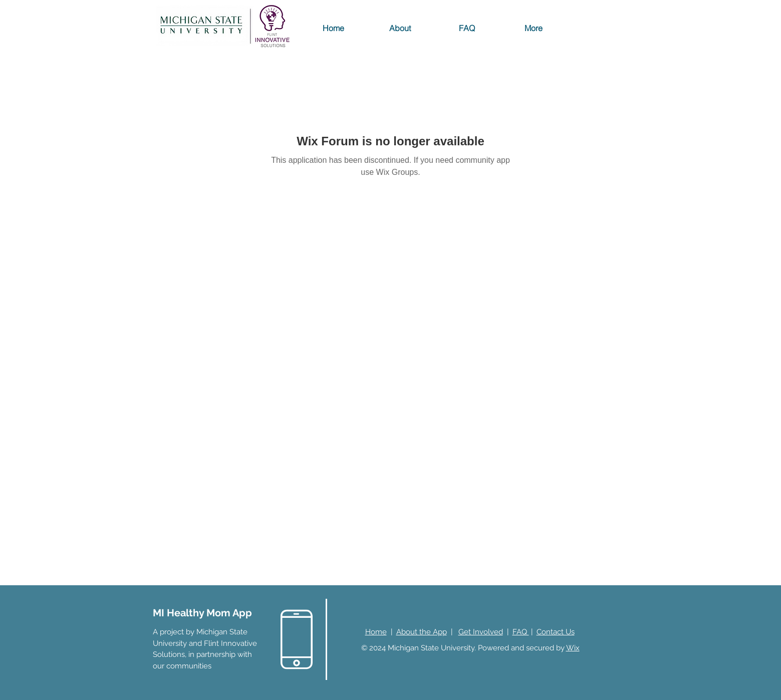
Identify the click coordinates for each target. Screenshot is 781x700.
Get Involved (481, 632)
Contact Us (556, 632)
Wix (573, 648)
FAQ (521, 632)
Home (376, 632)
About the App (422, 632)
